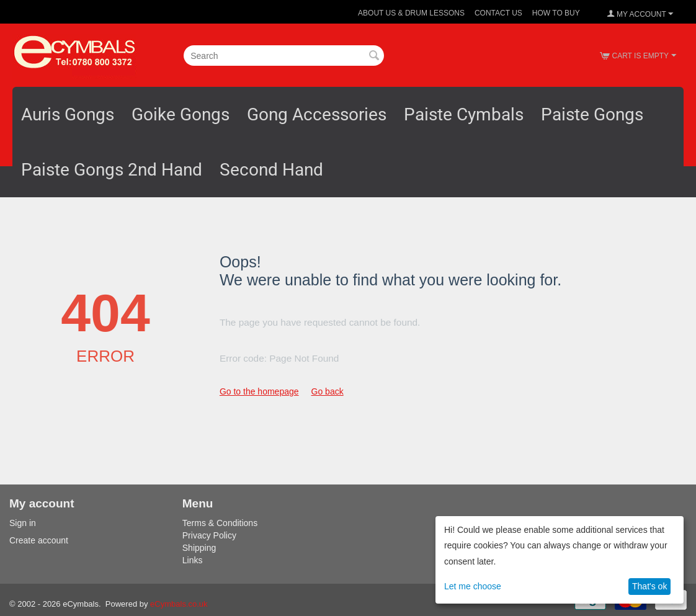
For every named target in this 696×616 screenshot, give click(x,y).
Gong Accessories (317, 114)
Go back (328, 391)
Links (193, 560)
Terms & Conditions (220, 523)
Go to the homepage (259, 391)
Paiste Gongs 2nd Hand (112, 170)
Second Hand (271, 170)
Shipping (199, 548)
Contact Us (498, 13)
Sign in (23, 523)
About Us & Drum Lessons (411, 13)
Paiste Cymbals (464, 114)
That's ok (649, 586)
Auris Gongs (68, 114)
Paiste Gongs (592, 114)
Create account (39, 540)
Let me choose (473, 586)
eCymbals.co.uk (179, 604)
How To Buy (556, 13)
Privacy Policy (209, 535)
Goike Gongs (181, 114)
